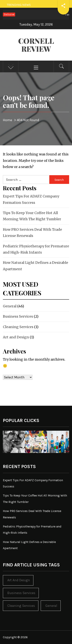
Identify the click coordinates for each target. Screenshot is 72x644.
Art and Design (16, 337)
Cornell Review (36, 45)
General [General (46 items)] (51, 606)
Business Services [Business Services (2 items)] (21, 593)
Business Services (18, 316)
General (10, 306)
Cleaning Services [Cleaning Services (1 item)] (21, 606)
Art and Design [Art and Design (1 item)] (19, 580)
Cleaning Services (18, 327)
